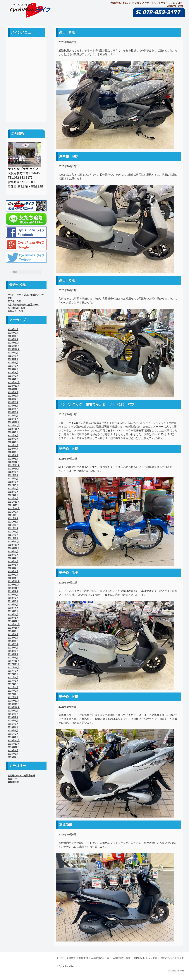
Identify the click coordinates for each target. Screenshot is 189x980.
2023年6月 (13, 442)
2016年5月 (13, 724)
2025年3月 (13, 373)
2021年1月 (13, 538)
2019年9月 (13, 591)
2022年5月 (13, 485)
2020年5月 (13, 565)
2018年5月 (13, 644)
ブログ (26, 111)
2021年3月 (13, 532)
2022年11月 (14, 465)
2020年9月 (13, 552)
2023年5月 (13, 446)
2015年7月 (13, 757)
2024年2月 (13, 416)
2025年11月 (14, 346)
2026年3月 (13, 333)
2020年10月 (14, 548)
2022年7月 (13, 479)
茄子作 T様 (68, 573)
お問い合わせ (26, 102)
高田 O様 (67, 280)
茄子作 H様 (69, 449)
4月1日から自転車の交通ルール (23, 305)
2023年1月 (13, 459)
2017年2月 (13, 694)
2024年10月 (14, 389)
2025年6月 (13, 363)
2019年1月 (13, 618)
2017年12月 (14, 661)
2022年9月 (13, 472)
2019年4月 (13, 608)
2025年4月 (13, 369)
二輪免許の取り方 (26, 69)
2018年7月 (13, 638)
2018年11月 (14, 625)
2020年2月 (13, 575)
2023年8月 (13, 436)
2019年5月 (13, 605)
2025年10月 (14, 349)
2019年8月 (13, 595)
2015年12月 (14, 741)
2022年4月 (13, 489)
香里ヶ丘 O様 (15, 311)
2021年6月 (13, 522)
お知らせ (12, 779)
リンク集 (26, 94)
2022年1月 (13, 499)
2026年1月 (13, 339)
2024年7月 (13, 399)
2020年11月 (14, 545)
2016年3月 (13, 731)
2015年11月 (14, 744)
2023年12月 (14, 422)
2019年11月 (14, 585)
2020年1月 (13, 578)
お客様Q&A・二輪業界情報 (21, 776)
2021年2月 (13, 535)
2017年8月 (13, 674)
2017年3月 (13, 691)
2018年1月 (13, 658)
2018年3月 (13, 651)
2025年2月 (13, 376)
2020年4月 (13, 568)
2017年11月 (14, 664)
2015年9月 (13, 751)
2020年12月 (14, 542)
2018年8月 (13, 634)
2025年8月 (13, 356)
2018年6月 (13, 641)
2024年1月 (13, 419)
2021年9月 (13, 512)
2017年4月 (13, 688)
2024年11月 (14, 386)
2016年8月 (13, 714)
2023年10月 (14, 429)
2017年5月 (13, 684)
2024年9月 (13, 392)
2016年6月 (13, 721)
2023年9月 (13, 432)
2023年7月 (13, 439)
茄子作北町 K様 (16, 308)
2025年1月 (13, 379)
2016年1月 (13, 737)
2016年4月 (13, 727)
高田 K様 (67, 32)
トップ (60, 958)
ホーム (26, 44)
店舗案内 (26, 61)
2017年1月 (13, 697)
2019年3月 (13, 611)
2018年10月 (14, 628)
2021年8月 (13, 515)
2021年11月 (14, 505)
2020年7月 (13, 558)
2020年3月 (13, 571)
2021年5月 (13, 525)
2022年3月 (13, 492)
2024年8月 (13, 396)
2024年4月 (13, 409)
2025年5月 (13, 366)
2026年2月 (13, 336)
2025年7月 (13, 359)
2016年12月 (14, 701)
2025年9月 (13, 353)
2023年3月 (13, 452)
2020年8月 (13, 555)
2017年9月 (13, 671)
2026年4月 (13, 329)
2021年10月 (14, 509)
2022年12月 (14, 462)
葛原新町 (67, 825)
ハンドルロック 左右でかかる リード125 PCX (97, 404)
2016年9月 (13, 711)
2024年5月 (13, 406)
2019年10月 (14, 588)
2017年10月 (14, 668)
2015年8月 (13, 754)
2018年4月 (13, 648)
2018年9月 (13, 631)
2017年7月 (13, 678)
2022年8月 (13, 475)
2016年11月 (14, 704)
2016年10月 (14, 707)
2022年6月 (13, 482)
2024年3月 (13, 412)
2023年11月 (14, 426)
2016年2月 (13, 734)
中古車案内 (26, 53)
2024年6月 (13, 402)
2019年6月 (13, 601)
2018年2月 (13, 654)
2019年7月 (13, 598)
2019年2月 (13, 615)
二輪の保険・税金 (26, 78)
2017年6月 (13, 681)
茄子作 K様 (69, 697)
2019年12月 (14, 581)
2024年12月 (14, 383)
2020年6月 (13, 562)
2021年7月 (13, 518)
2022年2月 (13, 495)
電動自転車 (26, 86)
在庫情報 (71, 958)
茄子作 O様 (14, 301)
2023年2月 (13, 455)
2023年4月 (13, 449)
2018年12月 (14, 621)
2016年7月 (13, 717)
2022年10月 (14, 469)
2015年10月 (14, 747)
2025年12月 (14, 343)
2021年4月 (13, 528)
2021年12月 (14, 502)
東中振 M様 (69, 156)
